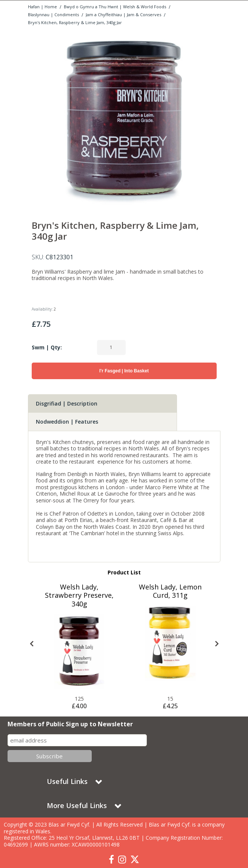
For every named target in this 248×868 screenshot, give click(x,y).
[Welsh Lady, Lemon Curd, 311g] (170, 596)
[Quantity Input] (111, 348)
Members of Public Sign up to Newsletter (70, 724)
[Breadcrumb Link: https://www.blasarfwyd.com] (42, 6)
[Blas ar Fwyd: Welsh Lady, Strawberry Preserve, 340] (79, 652)
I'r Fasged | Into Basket (124, 371)
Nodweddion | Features (67, 422)
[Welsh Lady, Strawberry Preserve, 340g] (79, 604)
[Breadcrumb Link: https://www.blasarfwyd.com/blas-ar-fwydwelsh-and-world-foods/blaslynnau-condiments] (53, 14)
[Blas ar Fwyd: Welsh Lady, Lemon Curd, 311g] (170, 643)
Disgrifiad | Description (67, 403)
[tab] (102, 404)
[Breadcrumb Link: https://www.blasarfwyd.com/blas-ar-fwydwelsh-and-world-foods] (115, 6)
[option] (124, 120)
